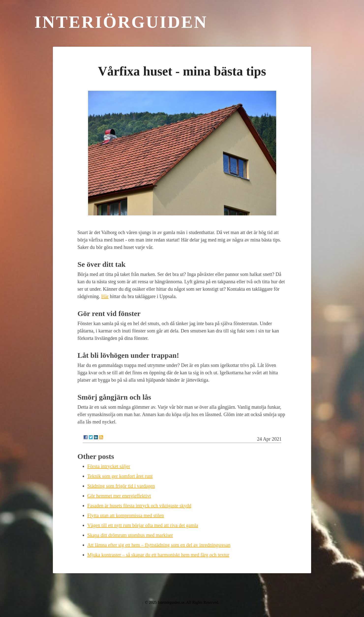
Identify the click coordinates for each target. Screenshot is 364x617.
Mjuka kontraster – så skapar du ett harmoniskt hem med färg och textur (158, 555)
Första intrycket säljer (109, 466)
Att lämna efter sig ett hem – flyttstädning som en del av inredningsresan (159, 545)
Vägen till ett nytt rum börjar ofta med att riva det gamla (143, 525)
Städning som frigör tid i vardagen (121, 486)
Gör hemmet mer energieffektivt (119, 496)
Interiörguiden (121, 22)
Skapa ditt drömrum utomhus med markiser (130, 535)
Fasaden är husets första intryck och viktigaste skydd (139, 506)
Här (105, 296)
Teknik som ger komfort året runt (120, 476)
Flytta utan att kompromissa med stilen (126, 515)
